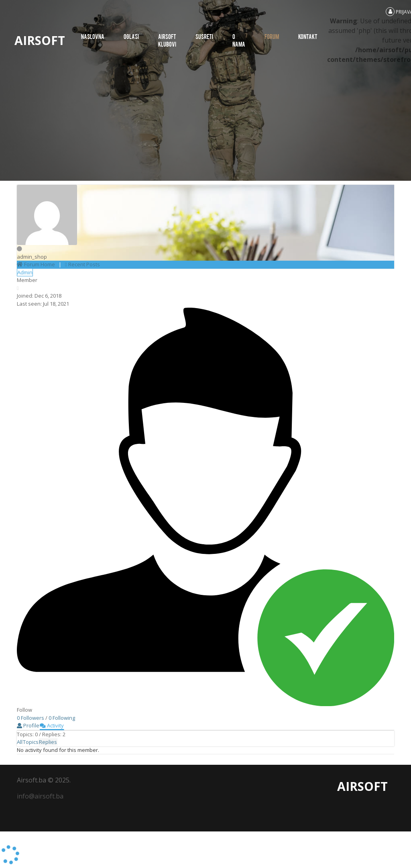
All (20, 742)
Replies (48, 742)
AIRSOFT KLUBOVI (167, 40)
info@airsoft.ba (40, 796)
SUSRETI (204, 36)
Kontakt (308, 36)
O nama (239, 40)
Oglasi (131, 36)
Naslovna (93, 36)
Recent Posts (82, 264)
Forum (272, 36)
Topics (31, 742)
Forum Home (36, 264)
